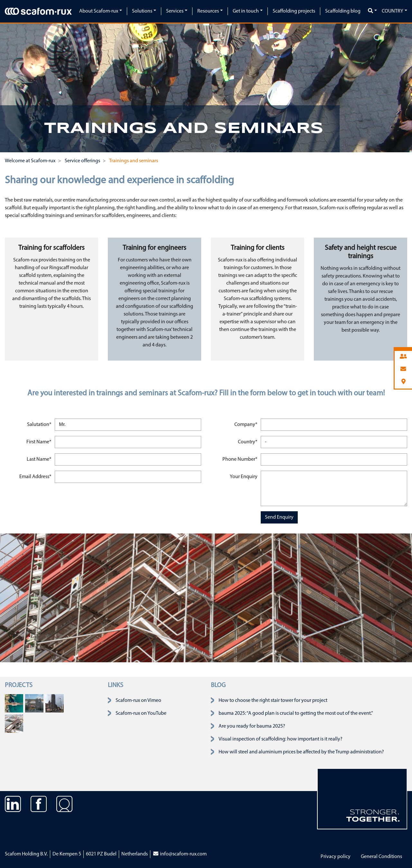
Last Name (40, 459)
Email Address (36, 476)
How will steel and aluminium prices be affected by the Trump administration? (301, 752)
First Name (40, 441)
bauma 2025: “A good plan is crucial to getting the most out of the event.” (296, 713)
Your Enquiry (244, 477)
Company (247, 424)
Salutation (40, 424)
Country (393, 11)
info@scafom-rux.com (180, 854)
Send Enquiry (279, 517)
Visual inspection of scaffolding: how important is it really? (281, 739)
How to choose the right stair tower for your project (273, 701)
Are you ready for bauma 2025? (252, 726)
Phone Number (240, 459)
